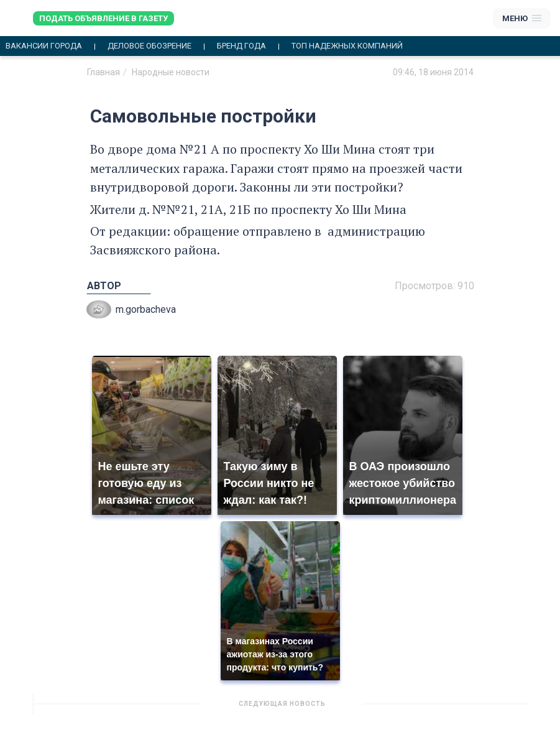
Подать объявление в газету (103, 18)
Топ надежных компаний (347, 46)
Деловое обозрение (149, 46)
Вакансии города (44, 46)
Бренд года (241, 46)
